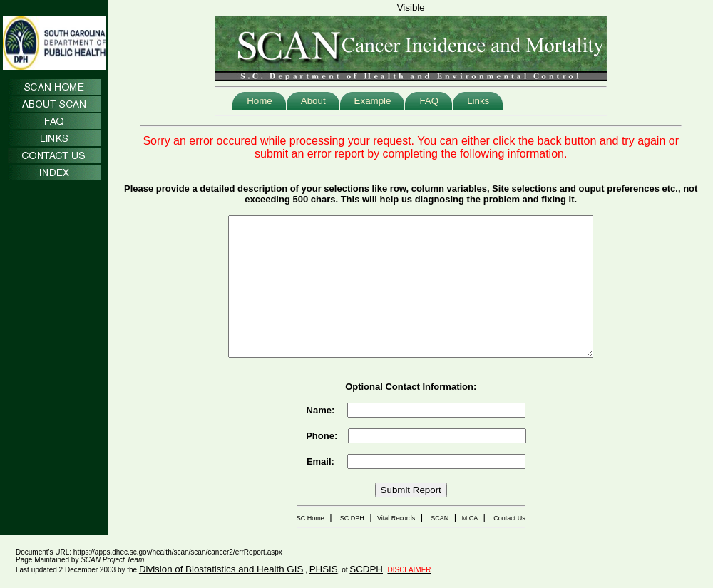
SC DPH (352, 518)
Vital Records (396, 518)
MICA (470, 518)
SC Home (311, 518)
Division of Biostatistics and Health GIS (221, 569)
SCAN (440, 518)
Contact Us (509, 518)
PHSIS (324, 569)
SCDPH (366, 569)
